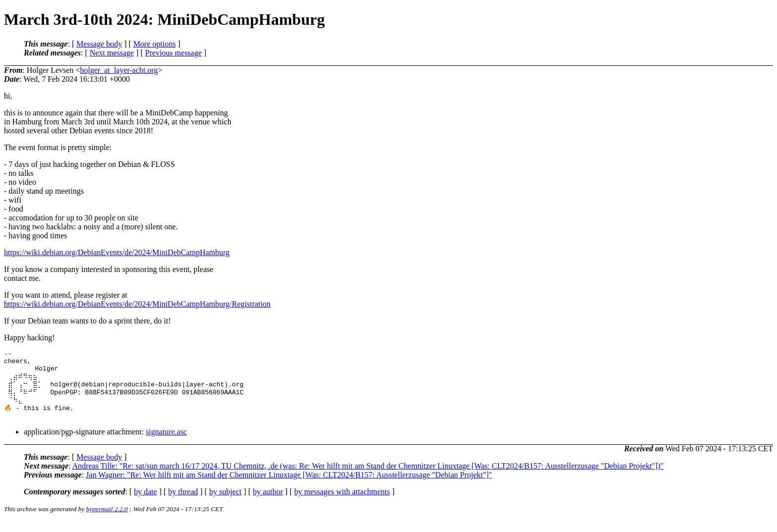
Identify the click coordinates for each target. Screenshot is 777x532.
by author (268, 503)
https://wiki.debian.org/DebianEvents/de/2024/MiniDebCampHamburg (117, 252)
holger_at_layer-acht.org (119, 70)
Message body (99, 44)
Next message (112, 53)
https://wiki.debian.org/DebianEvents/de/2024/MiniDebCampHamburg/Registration (137, 304)
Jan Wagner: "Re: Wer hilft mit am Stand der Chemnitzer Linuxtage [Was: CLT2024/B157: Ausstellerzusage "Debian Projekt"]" (289, 486)
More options (155, 44)
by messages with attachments (342, 503)
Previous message (173, 53)
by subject (225, 503)
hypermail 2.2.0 (107, 520)
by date (145, 503)
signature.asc (166, 443)
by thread (183, 503)
